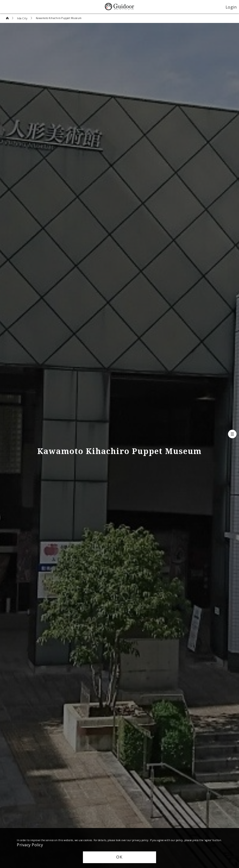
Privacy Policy (30, 845)
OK (119, 857)
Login (231, 7)
